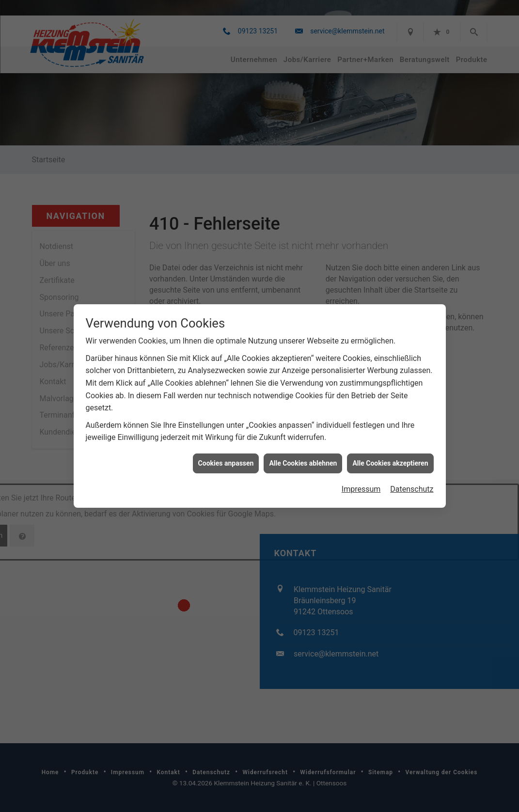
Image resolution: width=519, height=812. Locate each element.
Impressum (361, 472)
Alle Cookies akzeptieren (390, 446)
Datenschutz (412, 472)
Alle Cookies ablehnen (303, 446)
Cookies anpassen (226, 446)
